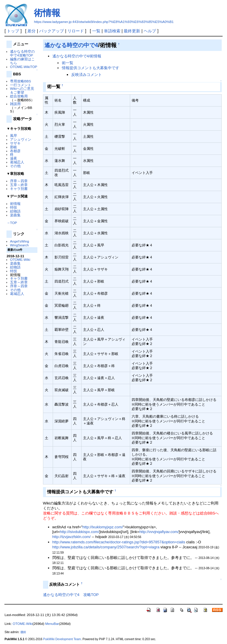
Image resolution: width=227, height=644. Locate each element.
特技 (14, 207)
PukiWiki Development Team (62, 639)
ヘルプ (150, 31)
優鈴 (23, 632)
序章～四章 (19, 181)
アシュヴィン (21, 139)
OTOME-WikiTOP (24, 67)
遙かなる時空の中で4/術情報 (77, 56)
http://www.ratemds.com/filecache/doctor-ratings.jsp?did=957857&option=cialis (119, 542)
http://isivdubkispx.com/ (79, 532)
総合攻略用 (19, 96)
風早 (14, 136)
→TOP (12, 223)
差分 (32, 31)
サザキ (15, 143)
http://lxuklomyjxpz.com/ (103, 527)
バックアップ (52, 31)
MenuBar (52, 624)
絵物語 (15, 211)
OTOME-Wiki (20, 259)
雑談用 (15, 104)
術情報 (47, 13)
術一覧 (68, 63)
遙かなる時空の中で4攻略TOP (22, 53)
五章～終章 (19, 185)
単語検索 (112, 31)
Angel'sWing (19, 241)
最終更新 (132, 31)
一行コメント (21, 85)
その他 (15, 166)
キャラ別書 (19, 189)
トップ (13, 31)
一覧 (96, 31)
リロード (76, 31)
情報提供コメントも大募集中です (91, 68)
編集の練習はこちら (22, 61)
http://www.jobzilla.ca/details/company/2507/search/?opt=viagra (106, 547)
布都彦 (15, 151)
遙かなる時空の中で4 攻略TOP (71, 595)
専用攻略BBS (20, 81)
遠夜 (14, 158)
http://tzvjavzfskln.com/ (72, 537)
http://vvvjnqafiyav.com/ (159, 532)
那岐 (14, 147)
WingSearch (19, 245)
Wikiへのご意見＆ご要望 (22, 90)
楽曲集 (15, 215)
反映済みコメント (87, 75)
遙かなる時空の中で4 (71, 45)
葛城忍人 (17, 162)
